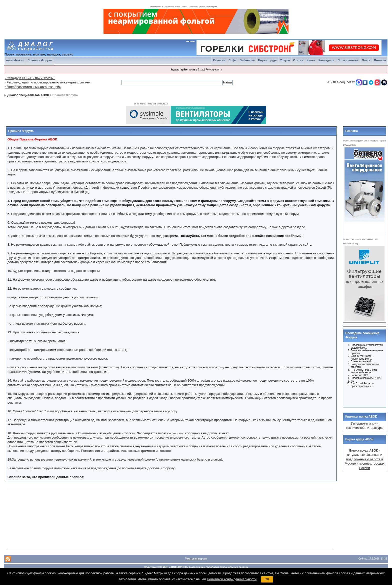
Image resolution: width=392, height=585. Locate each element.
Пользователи (348, 60)
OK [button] (267, 579)
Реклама (219, 60)
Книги (311, 60)
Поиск (366, 60)
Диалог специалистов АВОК (28, 95)
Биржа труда (267, 60)
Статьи (298, 60)
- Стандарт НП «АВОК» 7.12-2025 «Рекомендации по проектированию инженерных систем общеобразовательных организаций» (47, 82)
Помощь (380, 60)
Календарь (326, 60)
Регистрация (213, 70)
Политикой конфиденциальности (232, 579)
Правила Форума (40, 60)
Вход (201, 70)
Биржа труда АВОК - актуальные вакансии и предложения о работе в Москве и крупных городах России (365, 459)
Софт (232, 60)
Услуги (285, 60)
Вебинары (247, 60)
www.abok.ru (15, 60)
